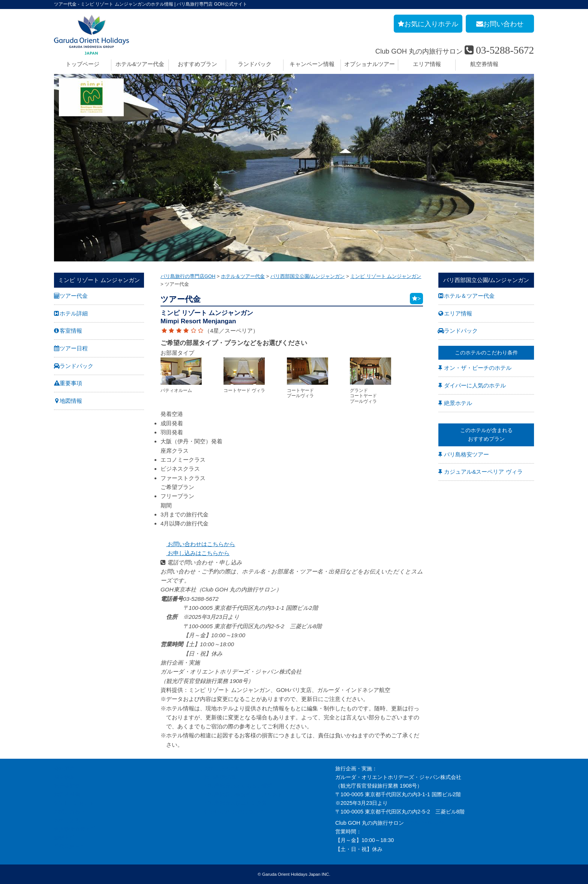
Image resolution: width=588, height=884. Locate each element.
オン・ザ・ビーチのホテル (478, 368)
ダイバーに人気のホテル (475, 385)
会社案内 (64, 768)
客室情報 (71, 331)
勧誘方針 (64, 837)
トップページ (82, 64)
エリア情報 (427, 64)
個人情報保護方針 (75, 829)
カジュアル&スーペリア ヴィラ (483, 472)
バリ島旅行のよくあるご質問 (238, 786)
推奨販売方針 (70, 846)
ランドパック (255, 64)
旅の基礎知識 (220, 777)
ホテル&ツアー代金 (140, 64)
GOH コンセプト (74, 803)
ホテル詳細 (74, 313)
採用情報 (64, 777)
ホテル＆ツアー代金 (469, 296)
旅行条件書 (67, 794)
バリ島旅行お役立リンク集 (235, 803)
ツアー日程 (74, 348)
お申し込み (67, 820)
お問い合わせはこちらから (198, 544)
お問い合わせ (70, 812)
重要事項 (71, 383)
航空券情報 (484, 64)
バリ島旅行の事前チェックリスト (243, 794)
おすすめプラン (197, 64)
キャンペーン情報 (312, 64)
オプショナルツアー (370, 64)
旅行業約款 (67, 786)
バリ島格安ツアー (466, 454)
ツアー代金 (74, 296)
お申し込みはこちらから (195, 553)
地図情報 (71, 401)
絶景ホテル (458, 403)
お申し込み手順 (222, 768)
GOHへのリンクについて (234, 812)
